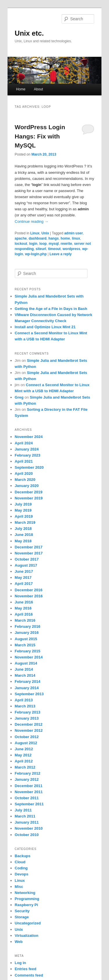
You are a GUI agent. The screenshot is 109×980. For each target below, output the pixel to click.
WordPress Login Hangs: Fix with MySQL (40, 136)
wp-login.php (36, 254)
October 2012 (27, 737)
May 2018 (23, 541)
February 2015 (28, 651)
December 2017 (29, 547)
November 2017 (29, 553)
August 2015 (26, 639)
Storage (22, 917)
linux (76, 238)
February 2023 (28, 455)
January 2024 (27, 449)
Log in (20, 963)
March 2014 (25, 675)
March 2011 (25, 816)
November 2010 (29, 828)
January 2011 (27, 822)
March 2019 (25, 522)
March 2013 (25, 706)
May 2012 (23, 755)
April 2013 (24, 700)
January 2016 (27, 633)
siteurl (41, 249)
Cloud (20, 862)
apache (21, 238)
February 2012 (28, 773)
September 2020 (29, 467)
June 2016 (24, 602)
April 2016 (24, 614)
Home (21, 89)
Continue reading (32, 221)
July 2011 (23, 810)
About (38, 89)
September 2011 (29, 804)
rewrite (66, 244)
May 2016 (23, 608)
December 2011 (29, 786)
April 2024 (24, 443)
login (33, 244)
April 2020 (24, 473)
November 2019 (29, 498)
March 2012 (25, 767)
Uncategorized (28, 923)
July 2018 (23, 529)
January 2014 (27, 688)
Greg (19, 397)
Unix (45, 233)
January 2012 (27, 779)
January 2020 (27, 486)
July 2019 (23, 504)
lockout (21, 244)
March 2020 (25, 480)
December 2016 (29, 590)
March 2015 (25, 645)
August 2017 (26, 565)
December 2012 (29, 724)
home (65, 238)
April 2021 (24, 461)
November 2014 (29, 657)
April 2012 (24, 761)
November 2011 (29, 792)
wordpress (71, 249)
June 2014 (24, 669)
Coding (21, 868)
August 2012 (26, 743)
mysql (54, 244)
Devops (22, 874)
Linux (35, 233)
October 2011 (27, 798)
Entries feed (26, 969)
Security (22, 911)
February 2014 (28, 681)
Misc (19, 887)
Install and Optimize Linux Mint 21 (45, 327)
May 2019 (23, 510)
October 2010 (27, 835)
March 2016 (25, 620)
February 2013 (28, 712)
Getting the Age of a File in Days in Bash (51, 309)
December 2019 (29, 492)
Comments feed (29, 975)
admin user (74, 233)
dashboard (38, 238)
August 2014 (26, 663)
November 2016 (29, 596)
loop (43, 244)
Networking (25, 893)
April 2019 (24, 516)
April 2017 (24, 584)
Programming (27, 899)
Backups (23, 856)
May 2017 (23, 577)
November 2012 (29, 730)
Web (19, 942)
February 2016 (28, 626)
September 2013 (29, 694)
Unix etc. (29, 33)
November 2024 (29, 437)
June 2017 (24, 571)
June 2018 (24, 535)
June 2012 (24, 749)
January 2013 (27, 718)
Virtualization (27, 936)
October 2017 (27, 559)
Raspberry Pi (26, 905)
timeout (54, 249)
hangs (54, 238)
